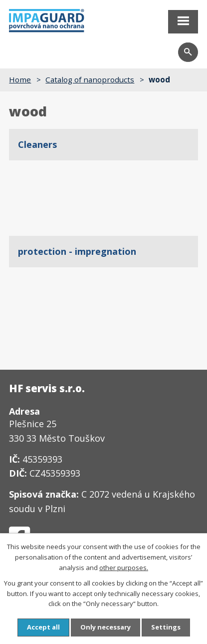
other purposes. (124, 568)
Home (20, 79)
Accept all (43, 627)
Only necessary (105, 627)
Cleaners (37, 144)
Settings (166, 627)
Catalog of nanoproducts (90, 79)
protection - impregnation (77, 251)
